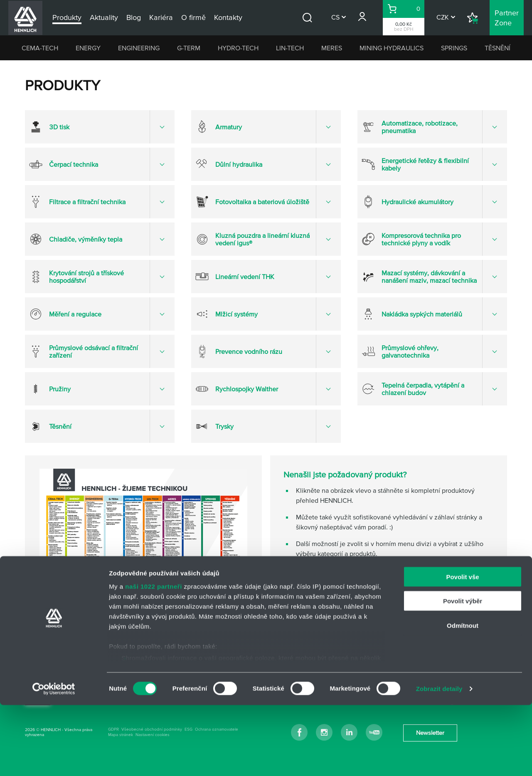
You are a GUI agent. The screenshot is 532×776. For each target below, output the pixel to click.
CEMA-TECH (40, 48)
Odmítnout (463, 696)
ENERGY (88, 48)
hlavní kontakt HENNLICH (333, 586)
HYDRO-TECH (238, 48)
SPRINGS (454, 48)
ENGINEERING (139, 48)
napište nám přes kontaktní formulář (348, 619)
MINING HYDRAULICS (392, 48)
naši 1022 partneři (154, 657)
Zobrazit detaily (439, 760)
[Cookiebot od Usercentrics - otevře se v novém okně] (54, 760)
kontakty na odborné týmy (334, 603)
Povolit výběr (463, 672)
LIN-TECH (290, 48)
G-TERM (189, 48)
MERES (332, 48)
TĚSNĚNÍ (498, 48)
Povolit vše (462, 648)
